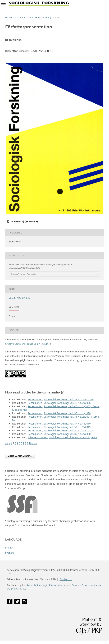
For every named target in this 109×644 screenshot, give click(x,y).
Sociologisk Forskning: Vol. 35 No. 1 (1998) (67, 413)
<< (7, 443)
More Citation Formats (24, 274)
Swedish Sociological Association (45, 585)
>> (36, 443)
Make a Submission (20, 456)
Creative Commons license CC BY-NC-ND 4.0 (28, 344)
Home (9, 17)
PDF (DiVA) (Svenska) (24, 221)
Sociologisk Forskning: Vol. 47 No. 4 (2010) (67, 424)
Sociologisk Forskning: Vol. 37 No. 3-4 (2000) (69, 399)
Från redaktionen (38, 437)
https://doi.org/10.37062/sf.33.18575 (32, 51)
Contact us (66, 579)
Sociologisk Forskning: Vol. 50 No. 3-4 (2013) (69, 430)
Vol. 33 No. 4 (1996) (40, 17)
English (9, 548)
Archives (21, 17)
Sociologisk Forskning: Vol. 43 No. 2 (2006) (67, 403)
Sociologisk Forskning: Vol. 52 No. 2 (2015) (67, 427)
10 (30, 443)
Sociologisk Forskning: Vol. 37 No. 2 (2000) (67, 434)
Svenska (10, 553)
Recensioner (35, 399)
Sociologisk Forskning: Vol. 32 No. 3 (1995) (73, 437)
